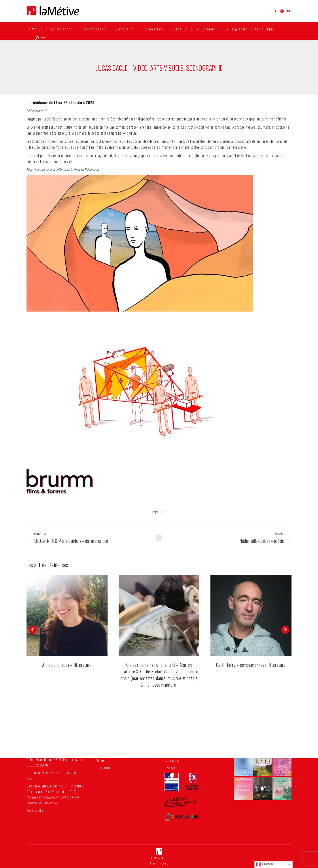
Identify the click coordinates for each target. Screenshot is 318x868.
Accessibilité (35, 810)
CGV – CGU (103, 768)
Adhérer (101, 760)
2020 (164, 512)
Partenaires (172, 760)
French (264, 864)
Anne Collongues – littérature (67, 665)
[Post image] (67, 615)
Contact (170, 768)
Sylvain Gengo (161, 863)
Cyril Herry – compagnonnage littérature (251, 665)
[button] (33, 630)
